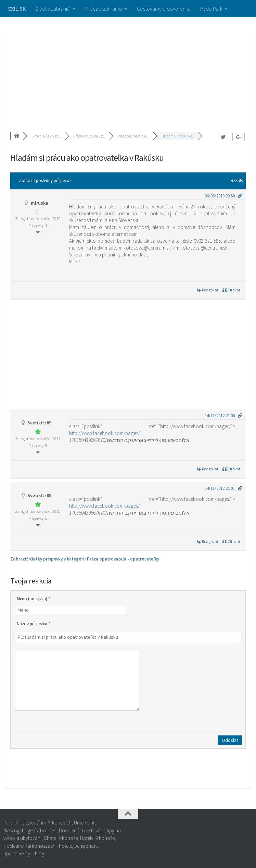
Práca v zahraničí (104, 9)
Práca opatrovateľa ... (133, 136)
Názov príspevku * (33, 624)
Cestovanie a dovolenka (164, 9)
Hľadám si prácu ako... (178, 136)
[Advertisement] (128, 69)
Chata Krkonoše (61, 838)
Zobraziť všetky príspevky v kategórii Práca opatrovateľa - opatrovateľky (85, 559)
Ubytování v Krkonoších (47, 823)
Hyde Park (211, 9)
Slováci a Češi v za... (46, 136)
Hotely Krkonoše (97, 838)
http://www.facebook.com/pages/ (104, 433)
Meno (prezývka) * (33, 599)
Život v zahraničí (53, 9)
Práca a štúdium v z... (89, 136)
